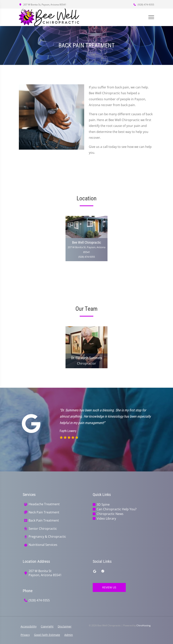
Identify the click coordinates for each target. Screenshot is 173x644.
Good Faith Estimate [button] (47, 635)
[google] (95, 571)
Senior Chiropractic (43, 529)
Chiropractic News (110, 514)
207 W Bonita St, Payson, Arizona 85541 (43, 5)
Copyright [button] (47, 626)
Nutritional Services (43, 545)
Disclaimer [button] (65, 626)
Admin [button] (69, 635)
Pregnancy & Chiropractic (47, 537)
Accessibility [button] (29, 626)
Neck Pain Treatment (44, 512)
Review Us (109, 587)
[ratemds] (103, 571)
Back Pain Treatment (44, 521)
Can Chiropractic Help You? (117, 509)
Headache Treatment (44, 504)
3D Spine (103, 504)
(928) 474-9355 (144, 5)
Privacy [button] (25, 635)
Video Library (106, 518)
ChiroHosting (144, 625)
